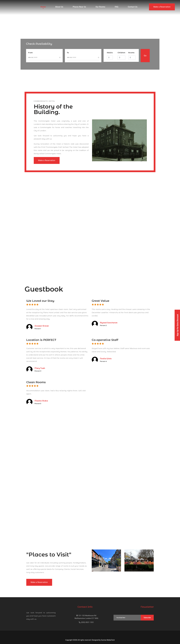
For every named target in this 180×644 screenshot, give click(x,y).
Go (145, 56)
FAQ (117, 7)
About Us (59, 7)
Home (43, 7)
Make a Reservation (162, 7)
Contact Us (133, 7)
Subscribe (147, 618)
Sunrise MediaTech (108, 640)
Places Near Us (79, 7)
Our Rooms (100, 7)
